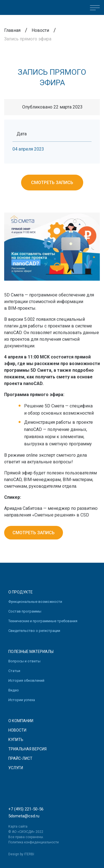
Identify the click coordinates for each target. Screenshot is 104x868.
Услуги (16, 768)
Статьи (14, 671)
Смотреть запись (52, 183)
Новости (40, 30)
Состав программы (25, 611)
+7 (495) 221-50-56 (26, 809)
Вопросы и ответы (24, 661)
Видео (14, 690)
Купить (16, 740)
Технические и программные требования (43, 621)
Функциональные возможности (35, 602)
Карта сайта (18, 826)
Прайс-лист (20, 758)
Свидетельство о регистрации (34, 631)
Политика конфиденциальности (34, 842)
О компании (21, 721)
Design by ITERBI (21, 854)
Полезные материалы (31, 652)
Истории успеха (22, 700)
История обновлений (26, 680)
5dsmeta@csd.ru (24, 816)
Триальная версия (27, 749)
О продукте (21, 592)
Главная (12, 30)
